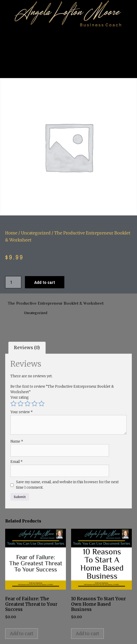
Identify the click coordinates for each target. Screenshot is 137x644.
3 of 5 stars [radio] (28, 404)
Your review (22, 412)
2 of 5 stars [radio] (20, 404)
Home (11, 233)
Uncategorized (36, 233)
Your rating (20, 397)
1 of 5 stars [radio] (13, 404)
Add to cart (45, 282)
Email (16, 462)
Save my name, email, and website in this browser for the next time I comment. (67, 485)
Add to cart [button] (22, 634)
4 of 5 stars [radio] (35, 404)
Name (17, 441)
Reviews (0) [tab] (27, 348)
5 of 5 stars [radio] (42, 404)
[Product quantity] (13, 282)
